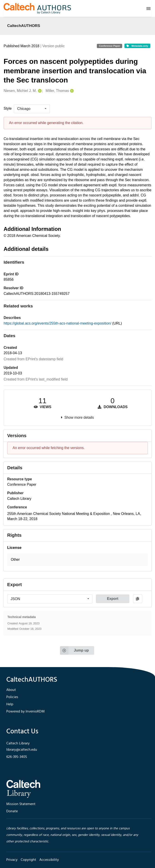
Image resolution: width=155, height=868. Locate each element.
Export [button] (113, 599)
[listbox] (32, 109)
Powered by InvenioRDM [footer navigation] (25, 712)
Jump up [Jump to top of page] (74, 650)
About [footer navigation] (11, 690)
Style (8, 108)
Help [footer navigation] (10, 704)
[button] (77, 560)
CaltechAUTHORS (24, 26)
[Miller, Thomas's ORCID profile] (71, 91)
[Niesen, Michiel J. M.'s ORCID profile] (39, 91)
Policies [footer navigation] (12, 697)
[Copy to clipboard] (138, 599)
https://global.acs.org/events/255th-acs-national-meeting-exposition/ (58, 323)
